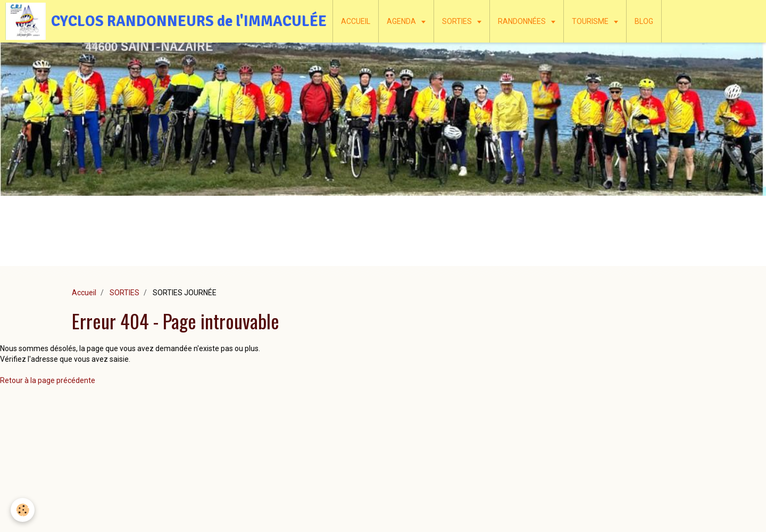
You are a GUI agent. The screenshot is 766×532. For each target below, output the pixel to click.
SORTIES (458, 21)
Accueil (84, 293)
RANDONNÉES (523, 21)
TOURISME (591, 21)
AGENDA (402, 21)
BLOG (644, 21)
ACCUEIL (356, 21)
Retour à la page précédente (48, 380)
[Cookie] (23, 510)
